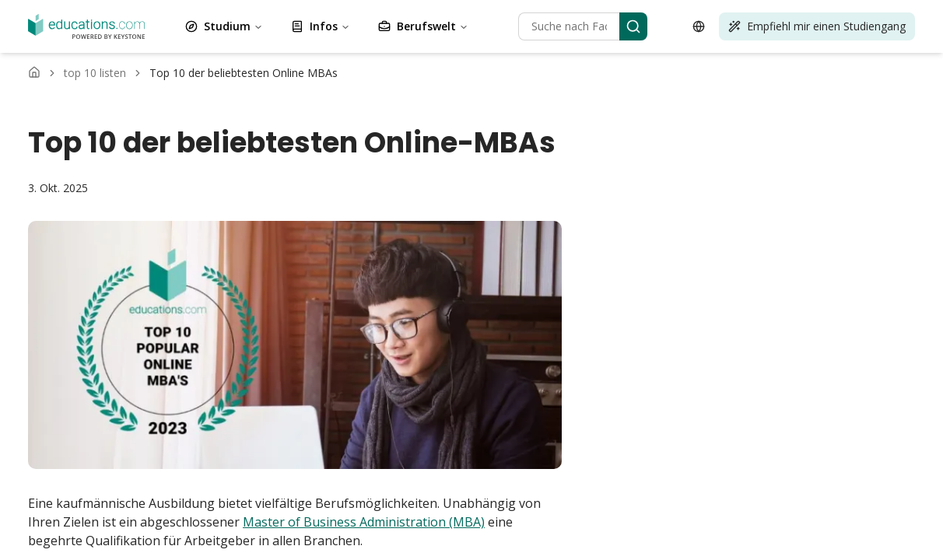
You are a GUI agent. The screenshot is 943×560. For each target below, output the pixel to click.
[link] (244, 73)
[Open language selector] (699, 26)
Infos (321, 26)
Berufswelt (423, 26)
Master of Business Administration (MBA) (364, 522)
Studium (224, 26)
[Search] (633, 26)
